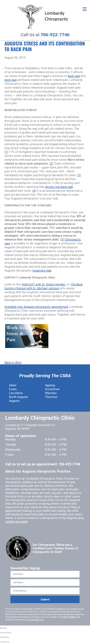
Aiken (13, 385)
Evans (13, 389)
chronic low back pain (59, 187)
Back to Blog (13, 362)
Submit (45, 599)
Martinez (51, 393)
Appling (50, 385)
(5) (62, 239)
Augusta (14, 401)
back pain (74, 76)
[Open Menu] (85, 9)
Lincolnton (16, 393)
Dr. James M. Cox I (35, 620)
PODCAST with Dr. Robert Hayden (44, 284)
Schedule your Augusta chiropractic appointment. (37, 307)
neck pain (11, 80)
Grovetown (52, 389)
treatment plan (42, 271)
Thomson (51, 397)
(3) (79, 175)
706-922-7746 (55, 35)
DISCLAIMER (69, 617)
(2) (51, 164)
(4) (34, 191)
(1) (6, 152)
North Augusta (18, 397)
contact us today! (17, 521)
